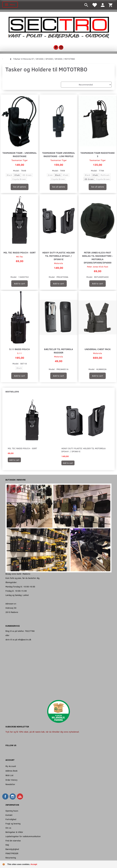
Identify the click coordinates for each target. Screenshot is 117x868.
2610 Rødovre (12, 612)
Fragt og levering (13, 823)
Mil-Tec (20, 257)
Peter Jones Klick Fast (98, 267)
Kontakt (9, 815)
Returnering (11, 858)
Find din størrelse (13, 841)
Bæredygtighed (12, 849)
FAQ (7, 845)
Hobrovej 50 (11, 608)
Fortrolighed (11, 819)
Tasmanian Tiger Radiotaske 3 (97, 154)
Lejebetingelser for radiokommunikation (23, 836)
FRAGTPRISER (12, 853)
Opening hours (12, 811)
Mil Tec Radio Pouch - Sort (20, 252)
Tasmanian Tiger (20, 160)
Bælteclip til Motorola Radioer (59, 351)
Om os (8, 828)
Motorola (58, 263)
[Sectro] (58, 27)
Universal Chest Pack (98, 349)
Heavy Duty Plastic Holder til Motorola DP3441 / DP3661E (58, 256)
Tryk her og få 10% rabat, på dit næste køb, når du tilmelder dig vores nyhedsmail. (42, 732)
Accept (34, 864)
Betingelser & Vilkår (14, 832)
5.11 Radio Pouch (19, 349)
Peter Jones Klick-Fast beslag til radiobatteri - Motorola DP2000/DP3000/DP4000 (98, 257)
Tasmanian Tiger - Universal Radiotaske (20, 154)
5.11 (19, 353)
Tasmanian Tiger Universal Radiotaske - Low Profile (59, 154)
